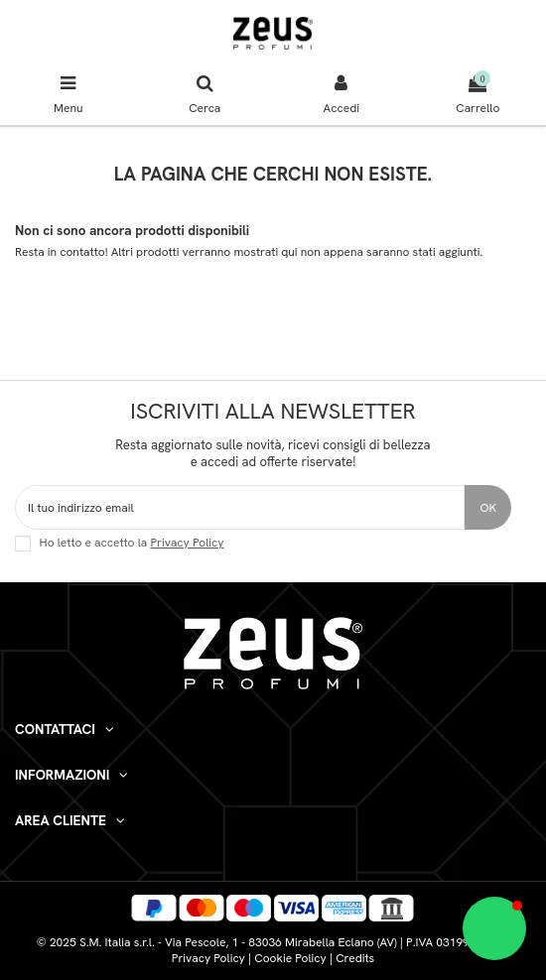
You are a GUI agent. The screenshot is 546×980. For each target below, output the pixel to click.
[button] (494, 928)
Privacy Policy (187, 543)
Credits (355, 958)
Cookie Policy (290, 958)
